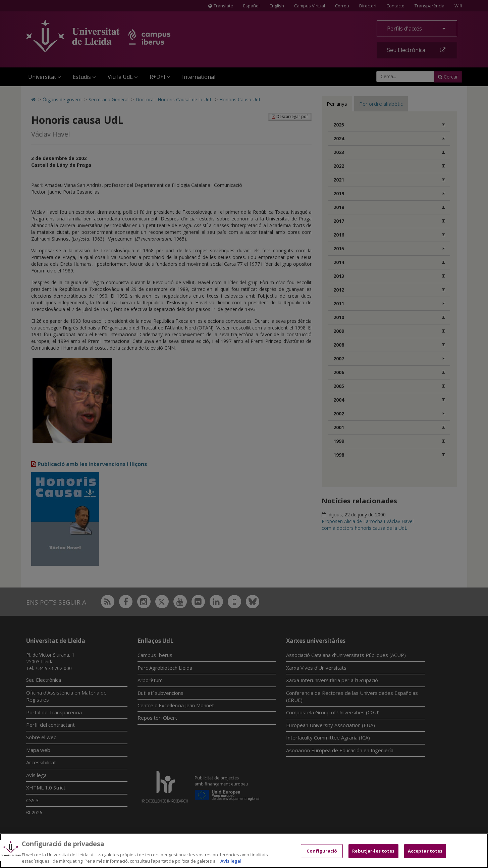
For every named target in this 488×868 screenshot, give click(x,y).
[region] (244, 851)
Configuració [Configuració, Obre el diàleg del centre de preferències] (322, 851)
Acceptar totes (425, 851)
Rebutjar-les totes (373, 851)
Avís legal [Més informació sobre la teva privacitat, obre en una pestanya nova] (231, 861)
